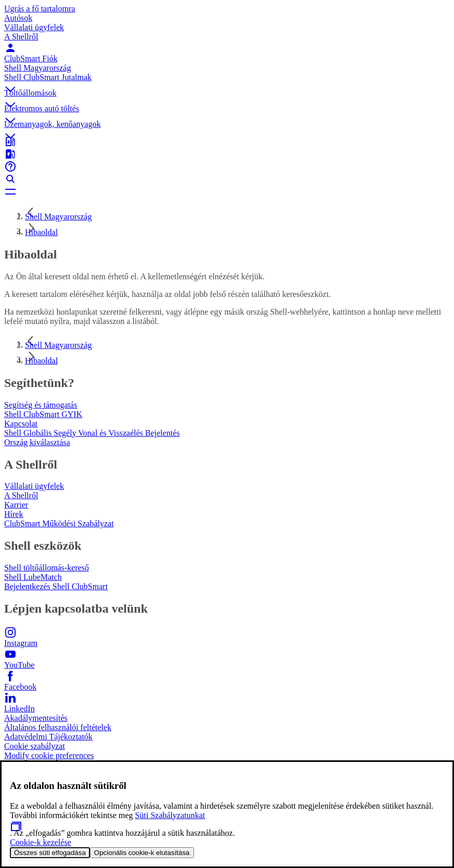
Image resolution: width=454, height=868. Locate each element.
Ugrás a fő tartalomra (40, 9)
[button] (227, 81)
